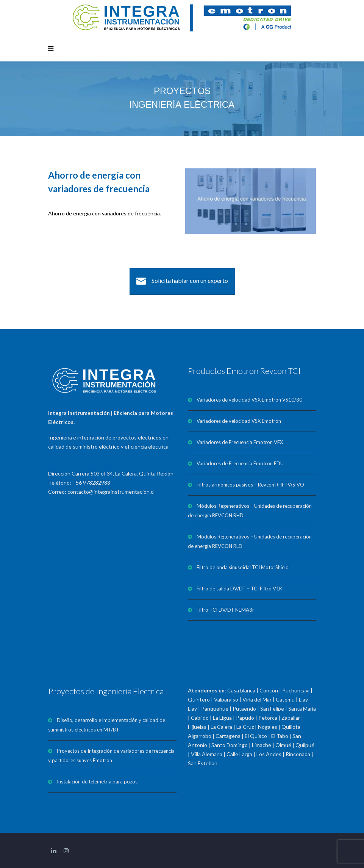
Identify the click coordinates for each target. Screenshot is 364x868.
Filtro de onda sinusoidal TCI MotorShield (243, 567)
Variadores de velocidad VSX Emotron (239, 421)
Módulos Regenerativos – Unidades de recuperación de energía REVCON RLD (250, 541)
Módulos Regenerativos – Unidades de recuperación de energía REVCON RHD (250, 511)
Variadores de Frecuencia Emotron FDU (240, 463)
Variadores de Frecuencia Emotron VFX (240, 442)
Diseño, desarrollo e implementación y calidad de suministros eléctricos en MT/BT (107, 725)
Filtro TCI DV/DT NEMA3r (225, 610)
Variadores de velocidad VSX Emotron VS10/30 (249, 400)
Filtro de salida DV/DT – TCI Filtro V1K (239, 589)
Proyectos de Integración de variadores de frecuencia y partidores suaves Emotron (111, 756)
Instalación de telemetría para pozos (97, 782)
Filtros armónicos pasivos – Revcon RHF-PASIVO (250, 485)
